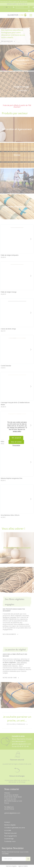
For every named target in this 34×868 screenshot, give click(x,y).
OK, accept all (16, 438)
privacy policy (17, 431)
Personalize (16, 445)
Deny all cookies (16, 442)
